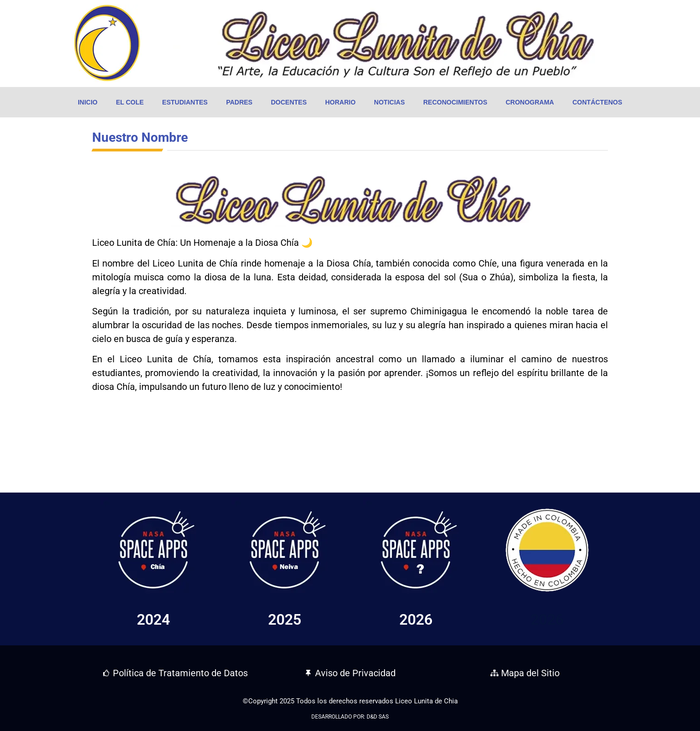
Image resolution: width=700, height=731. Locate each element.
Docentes (289, 102)
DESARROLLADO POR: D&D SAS (350, 717)
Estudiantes (185, 102)
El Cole (130, 102)
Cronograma (530, 102)
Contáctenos (597, 102)
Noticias (389, 102)
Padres (239, 102)
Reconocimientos (455, 102)
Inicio (88, 102)
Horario (340, 102)
